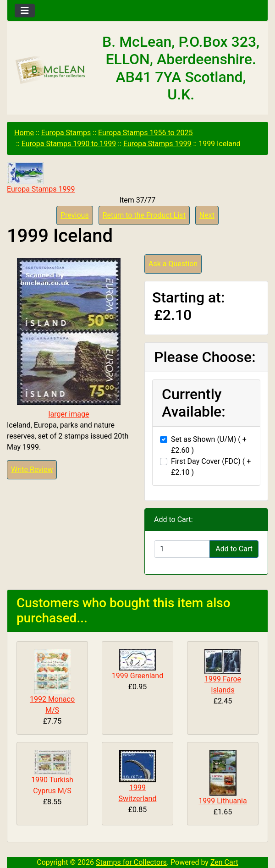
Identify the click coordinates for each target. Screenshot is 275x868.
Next (207, 215)
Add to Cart (234, 549)
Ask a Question (173, 264)
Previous (75, 215)
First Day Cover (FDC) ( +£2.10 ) (211, 467)
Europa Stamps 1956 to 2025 (146, 133)
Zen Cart (224, 862)
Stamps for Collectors (131, 862)
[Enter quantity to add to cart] (182, 549)
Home (24, 133)
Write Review (32, 470)
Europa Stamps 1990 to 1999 (69, 144)
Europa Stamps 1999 (157, 144)
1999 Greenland (137, 676)
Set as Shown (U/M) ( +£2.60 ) (209, 445)
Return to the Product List (144, 215)
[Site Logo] (51, 70)
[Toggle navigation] (25, 11)
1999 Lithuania (223, 801)
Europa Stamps (66, 133)
